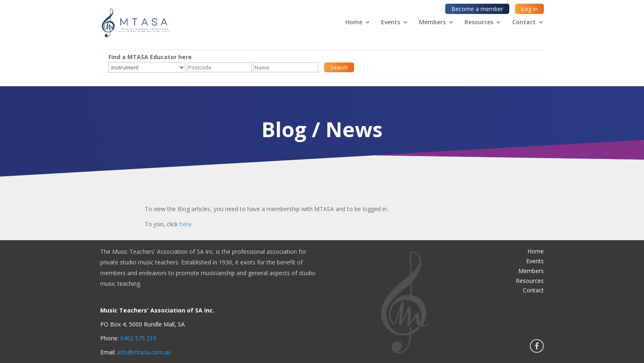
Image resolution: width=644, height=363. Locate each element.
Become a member (477, 9)
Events (391, 23)
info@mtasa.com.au (144, 352)
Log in (529, 9)
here (185, 224)
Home (354, 23)
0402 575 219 (138, 338)
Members (432, 23)
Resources (479, 23)
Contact (524, 23)
